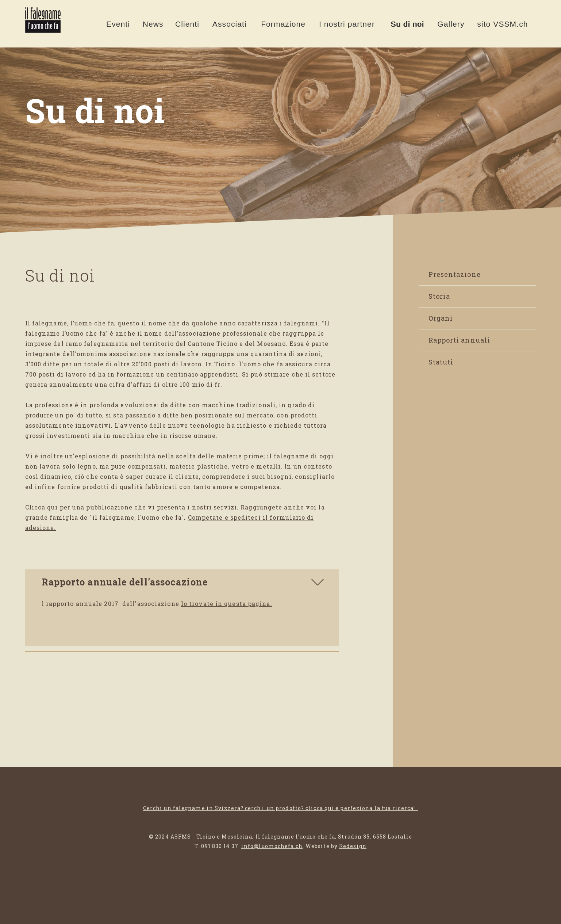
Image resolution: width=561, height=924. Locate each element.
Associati (230, 24)
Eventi (118, 24)
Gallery (451, 24)
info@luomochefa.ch (272, 846)
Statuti (441, 362)
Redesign (353, 846)
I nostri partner (347, 24)
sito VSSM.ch (502, 24)
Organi (441, 318)
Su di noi (407, 24)
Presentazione (455, 274)
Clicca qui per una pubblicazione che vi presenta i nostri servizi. (132, 507)
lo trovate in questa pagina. (227, 604)
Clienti (187, 24)
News (153, 24)
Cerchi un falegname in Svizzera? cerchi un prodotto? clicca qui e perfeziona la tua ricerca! (281, 808)
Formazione (283, 24)
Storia (439, 296)
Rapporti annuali (460, 340)
